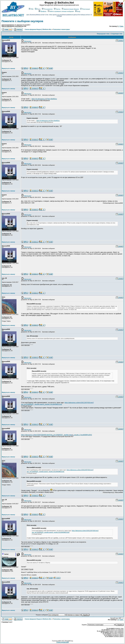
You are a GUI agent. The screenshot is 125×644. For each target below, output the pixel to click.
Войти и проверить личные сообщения (61, 11)
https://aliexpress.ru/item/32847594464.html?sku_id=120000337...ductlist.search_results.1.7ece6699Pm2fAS (57, 435)
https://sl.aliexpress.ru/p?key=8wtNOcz (44, 99)
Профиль (43, 11)
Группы (57, 9)
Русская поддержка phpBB (62, 642)
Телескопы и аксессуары (61, 29)
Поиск (38, 9)
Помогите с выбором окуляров (22, 21)
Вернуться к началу (8, 68)
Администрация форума (70, 9)
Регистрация (85, 9)
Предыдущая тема (103, 34)
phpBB (59, 641)
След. (122, 26)
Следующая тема (117, 34)
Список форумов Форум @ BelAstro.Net (38, 29)
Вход (78, 11)
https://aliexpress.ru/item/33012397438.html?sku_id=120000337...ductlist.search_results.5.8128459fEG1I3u (57, 403)
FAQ (31, 9)
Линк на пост (26, 41)
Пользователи (47, 9)
